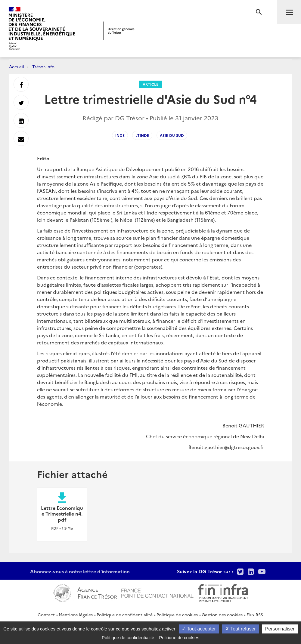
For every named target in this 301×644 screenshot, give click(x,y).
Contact (46, 615)
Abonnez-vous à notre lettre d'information (80, 571)
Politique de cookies (177, 615)
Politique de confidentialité (125, 615)
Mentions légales (76, 615)
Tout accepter (199, 629)
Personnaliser (280, 629)
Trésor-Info (43, 66)
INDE (120, 135)
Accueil (17, 66)
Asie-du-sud (172, 135)
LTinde (142, 135)
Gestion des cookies (222, 615)
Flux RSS (255, 615)
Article (150, 84)
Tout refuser (240, 629)
